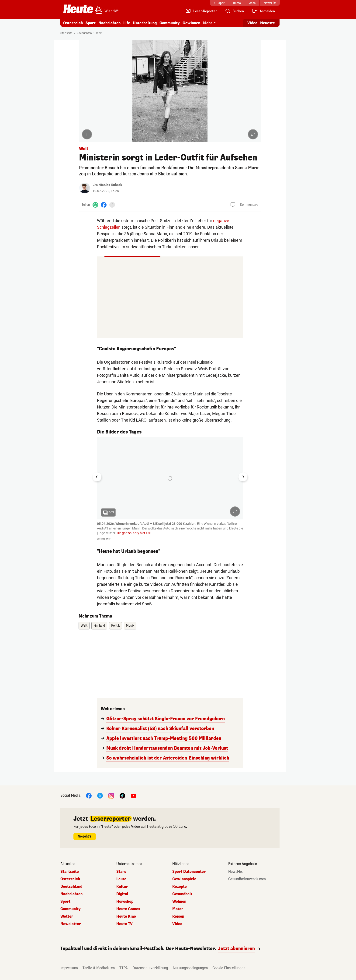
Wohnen (179, 902)
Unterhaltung (145, 23)
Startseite (66, 33)
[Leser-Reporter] (201, 11)
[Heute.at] (78, 9)
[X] (100, 796)
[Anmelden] (263, 11)
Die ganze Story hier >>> (134, 533)
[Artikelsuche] (234, 11)
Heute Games (128, 909)
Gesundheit (182, 894)
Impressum (69, 968)
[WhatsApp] (95, 205)
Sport (91, 23)
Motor (178, 909)
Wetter (67, 916)
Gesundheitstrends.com (247, 879)
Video (177, 924)
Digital (122, 894)
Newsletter (71, 924)
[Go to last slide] (97, 477)
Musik (130, 626)
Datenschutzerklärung (150, 968)
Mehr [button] (208, 23)
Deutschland (71, 887)
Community (170, 23)
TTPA (124, 968)
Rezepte (180, 887)
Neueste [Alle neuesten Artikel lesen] (268, 23)
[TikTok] (122, 796)
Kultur (122, 887)
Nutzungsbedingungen (190, 968)
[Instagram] (111, 796)
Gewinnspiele (184, 879)
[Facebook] (104, 205)
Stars (121, 872)
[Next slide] (243, 477)
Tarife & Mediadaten (99, 968)
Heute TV (124, 924)
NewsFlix (235, 872)
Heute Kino (126, 916)
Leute (121, 879)
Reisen (178, 916)
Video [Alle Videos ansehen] (252, 23)
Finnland (99, 626)
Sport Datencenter (189, 872)
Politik (116, 626)
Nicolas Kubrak (110, 185)
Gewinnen (191, 23)
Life (127, 23)
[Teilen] (112, 205)
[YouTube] (134, 796)
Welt (99, 33)
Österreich (73, 23)
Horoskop (125, 902)
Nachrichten (109, 23)
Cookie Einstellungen (229, 968)
